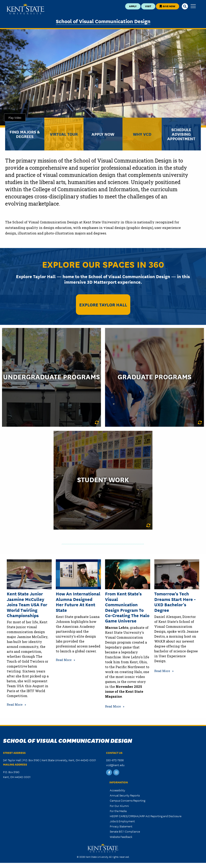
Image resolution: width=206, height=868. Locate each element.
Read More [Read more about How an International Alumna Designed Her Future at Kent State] (64, 660)
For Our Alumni (119, 806)
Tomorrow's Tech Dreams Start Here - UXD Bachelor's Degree (175, 602)
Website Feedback (121, 837)
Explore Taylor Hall (103, 304)
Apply (133, 6)
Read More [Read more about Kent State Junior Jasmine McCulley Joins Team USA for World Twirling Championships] (15, 705)
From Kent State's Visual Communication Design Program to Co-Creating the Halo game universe (127, 607)
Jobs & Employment (122, 821)
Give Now (167, 6)
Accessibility (117, 790)
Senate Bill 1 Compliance (125, 831)
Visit (148, 6)
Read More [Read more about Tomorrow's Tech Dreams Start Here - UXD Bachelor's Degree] (162, 671)
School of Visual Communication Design (103, 21)
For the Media (118, 811)
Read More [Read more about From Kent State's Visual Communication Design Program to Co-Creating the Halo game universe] (113, 706)
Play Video (15, 117)
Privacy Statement (121, 826)
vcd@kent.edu (115, 765)
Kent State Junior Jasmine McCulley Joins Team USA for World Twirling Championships (27, 604)
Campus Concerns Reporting (128, 800)
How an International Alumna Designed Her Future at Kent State (78, 602)
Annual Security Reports (125, 795)
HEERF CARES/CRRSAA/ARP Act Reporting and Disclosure (146, 816)
